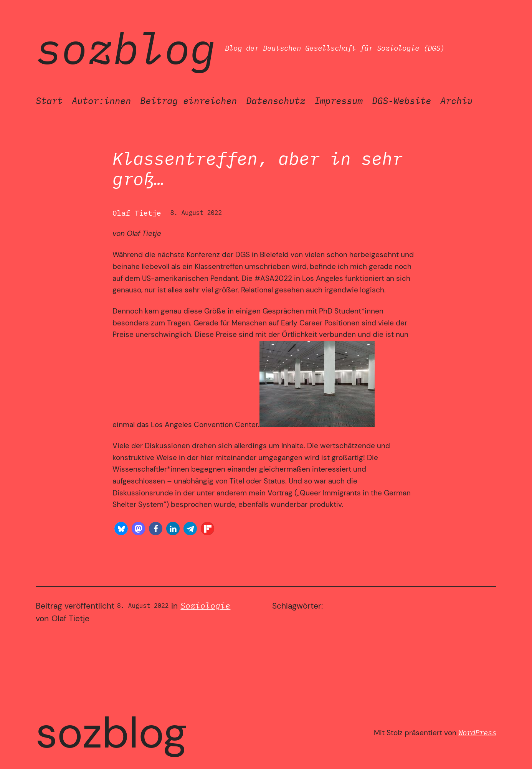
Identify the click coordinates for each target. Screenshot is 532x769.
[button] (121, 529)
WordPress (477, 732)
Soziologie (205, 606)
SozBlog (126, 48)
